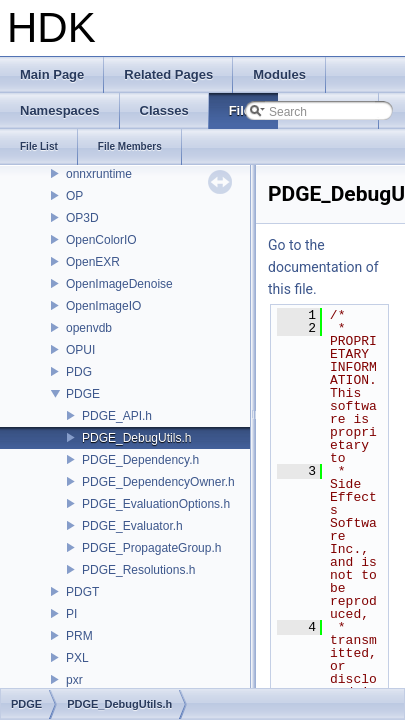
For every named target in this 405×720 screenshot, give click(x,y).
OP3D (82, 218)
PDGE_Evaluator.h (132, 526)
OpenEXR (93, 262)
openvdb (89, 328)
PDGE (83, 394)
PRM (79, 636)
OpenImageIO (103, 306)
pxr (74, 680)
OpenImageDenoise (119, 284)
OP (74, 196)
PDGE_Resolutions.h (138, 570)
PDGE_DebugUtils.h (136, 438)
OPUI (80, 350)
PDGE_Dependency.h (140, 460)
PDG (79, 372)
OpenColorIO (101, 240)
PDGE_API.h (117, 416)
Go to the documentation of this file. (323, 267)
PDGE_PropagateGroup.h (151, 548)
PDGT (82, 592)
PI (71, 614)
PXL (77, 658)
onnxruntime (99, 174)
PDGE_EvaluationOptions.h (156, 504)
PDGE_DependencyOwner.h (158, 482)
